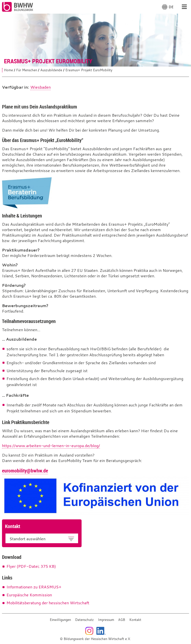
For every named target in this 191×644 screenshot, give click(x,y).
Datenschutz (84, 620)
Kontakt (135, 620)
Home (8, 70)
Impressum (106, 620)
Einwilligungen (60, 620)
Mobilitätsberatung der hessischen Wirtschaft (48, 603)
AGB (122, 620)
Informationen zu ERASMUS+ (34, 587)
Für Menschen (27, 70)
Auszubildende (51, 70)
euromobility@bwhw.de (25, 471)
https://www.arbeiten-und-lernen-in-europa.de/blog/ (51, 446)
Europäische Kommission (29, 595)
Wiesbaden (41, 87)
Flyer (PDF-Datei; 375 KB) (31, 566)
